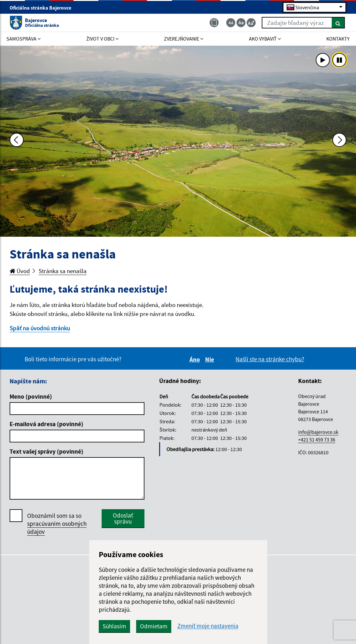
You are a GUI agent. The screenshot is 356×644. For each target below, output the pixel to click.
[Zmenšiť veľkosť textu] (231, 23)
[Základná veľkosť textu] (241, 23)
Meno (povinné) (31, 396)
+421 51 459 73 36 (317, 440)
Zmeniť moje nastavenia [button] (208, 626)
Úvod (20, 271)
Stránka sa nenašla (63, 271)
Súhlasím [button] (114, 626)
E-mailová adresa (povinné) (46, 424)
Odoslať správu (123, 518)
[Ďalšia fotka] (339, 140)
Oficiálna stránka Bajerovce (43, 8)
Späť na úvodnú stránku (40, 328)
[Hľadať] (338, 23)
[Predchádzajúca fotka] (17, 140)
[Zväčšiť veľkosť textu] (251, 23)
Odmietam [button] (154, 626)
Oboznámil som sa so (57, 524)
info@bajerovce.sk (318, 432)
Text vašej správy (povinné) (46, 451)
